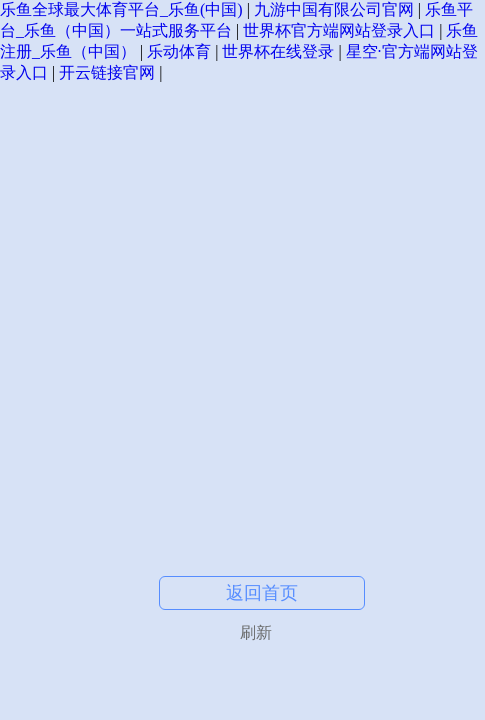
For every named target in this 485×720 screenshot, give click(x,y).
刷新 (256, 632)
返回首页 (262, 593)
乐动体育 (179, 51)
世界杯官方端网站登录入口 (339, 30)
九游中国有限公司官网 (334, 9)
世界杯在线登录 (278, 51)
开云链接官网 (107, 72)
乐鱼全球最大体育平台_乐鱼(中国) (121, 9)
